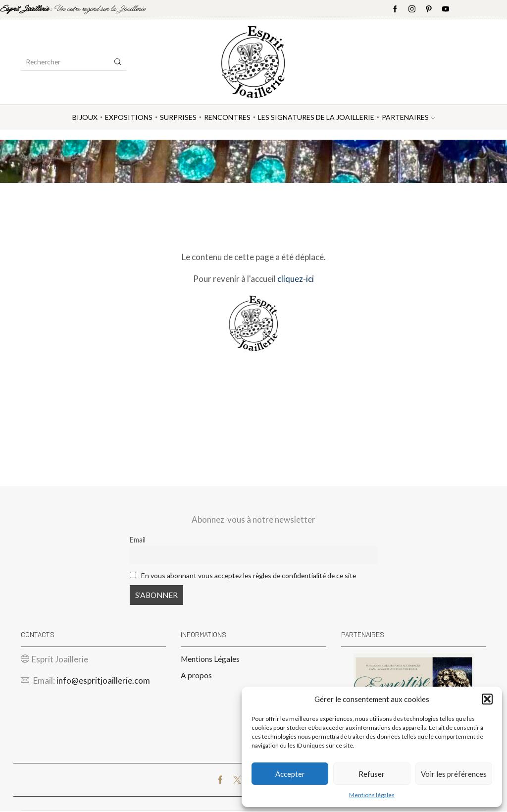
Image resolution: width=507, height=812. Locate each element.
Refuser (372, 774)
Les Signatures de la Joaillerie (316, 117)
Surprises (178, 117)
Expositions (129, 117)
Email (138, 540)
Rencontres (227, 117)
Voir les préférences (454, 774)
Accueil (33, 156)
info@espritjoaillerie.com (103, 681)
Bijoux (85, 117)
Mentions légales (372, 795)
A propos (196, 676)
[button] (487, 699)
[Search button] (118, 62)
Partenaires (408, 117)
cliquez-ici (296, 278)
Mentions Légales (210, 659)
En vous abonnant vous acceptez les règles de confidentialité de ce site (253, 575)
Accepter (290, 774)
